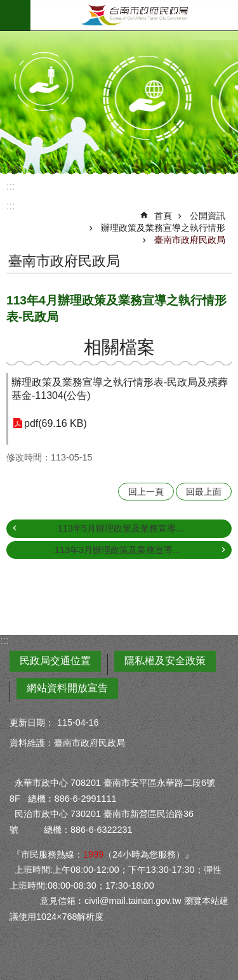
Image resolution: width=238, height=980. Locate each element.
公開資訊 (208, 216)
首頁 (163, 216)
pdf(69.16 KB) (56, 423)
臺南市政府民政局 (134, 15)
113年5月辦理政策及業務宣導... (121, 528)
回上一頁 (146, 492)
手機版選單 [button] (15, 15)
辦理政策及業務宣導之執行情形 (163, 228)
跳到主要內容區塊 (7, 7)
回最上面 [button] (204, 492)
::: (10, 186)
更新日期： (32, 722)
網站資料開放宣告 (67, 688)
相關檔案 (119, 347)
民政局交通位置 (55, 661)
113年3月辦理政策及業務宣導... (117, 550)
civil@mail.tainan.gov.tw (133, 901)
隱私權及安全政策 (165, 661)
